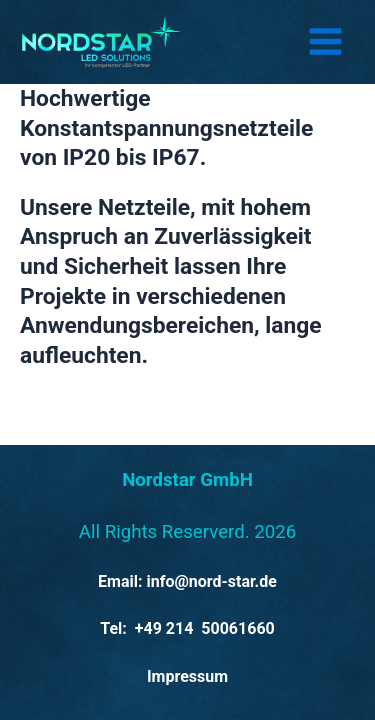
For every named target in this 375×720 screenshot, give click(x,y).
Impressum (187, 676)
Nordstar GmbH (187, 480)
